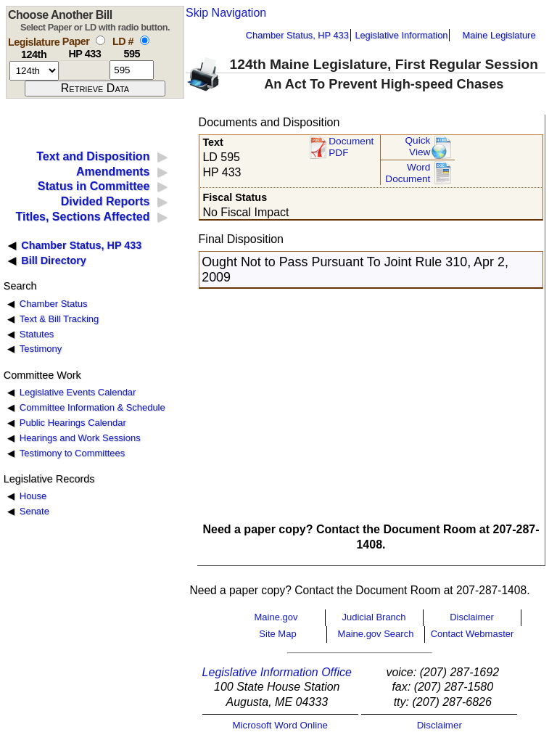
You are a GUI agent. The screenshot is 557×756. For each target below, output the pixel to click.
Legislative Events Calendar (78, 392)
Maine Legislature (499, 35)
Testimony (41, 349)
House (33, 496)
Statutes (37, 334)
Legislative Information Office (277, 672)
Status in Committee (94, 186)
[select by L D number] (145, 40)
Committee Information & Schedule (92, 407)
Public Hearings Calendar (73, 423)
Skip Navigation (226, 13)
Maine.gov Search (376, 634)
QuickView (418, 146)
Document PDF (351, 147)
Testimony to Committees (72, 453)
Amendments (113, 172)
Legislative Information (401, 35)
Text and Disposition (93, 156)
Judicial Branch (374, 617)
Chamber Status (54, 304)
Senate (34, 511)
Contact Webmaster (473, 634)
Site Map (277, 634)
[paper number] (84, 70)
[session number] (34, 71)
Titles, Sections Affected (82, 217)
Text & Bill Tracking (59, 319)
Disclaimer (472, 617)
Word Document (408, 173)
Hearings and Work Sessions (80, 438)
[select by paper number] (100, 40)
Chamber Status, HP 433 (297, 35)
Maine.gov (276, 617)
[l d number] (132, 70)
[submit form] (95, 89)
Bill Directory (54, 260)
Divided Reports (106, 201)
